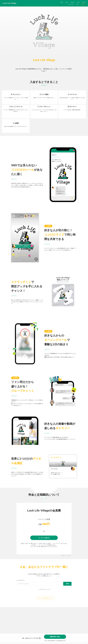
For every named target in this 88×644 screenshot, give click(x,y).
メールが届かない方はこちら (44, 592)
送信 (67, 587)
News (48, 3)
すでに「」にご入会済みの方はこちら (55, 640)
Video (59, 3)
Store (77, 3)
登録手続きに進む (55, 636)
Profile (65, 3)
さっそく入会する (44, 538)
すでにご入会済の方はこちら (45, 601)
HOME (42, 3)
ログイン (83, 3)
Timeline (53, 3)
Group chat (71, 3)
